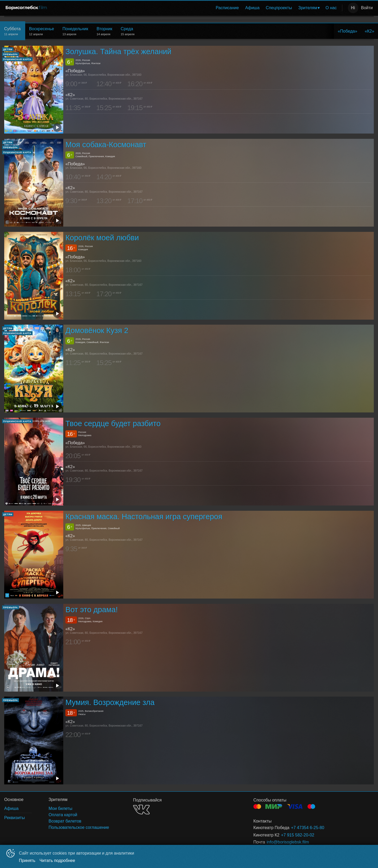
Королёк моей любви (102, 238)
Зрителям (308, 8)
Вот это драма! (91, 610)
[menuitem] (227, 8)
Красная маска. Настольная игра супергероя (144, 517)
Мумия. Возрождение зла (110, 702)
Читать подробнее (57, 861)
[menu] (196, 8)
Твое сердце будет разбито (113, 423)
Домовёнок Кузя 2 (97, 331)
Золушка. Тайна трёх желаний (118, 52)
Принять (27, 861)
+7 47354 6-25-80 (308, 828)
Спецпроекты (279, 8)
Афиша (252, 8)
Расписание (227, 8)
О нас (331, 8)
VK (141, 810)
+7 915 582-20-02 (298, 835)
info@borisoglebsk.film (288, 842)
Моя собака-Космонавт (106, 145)
